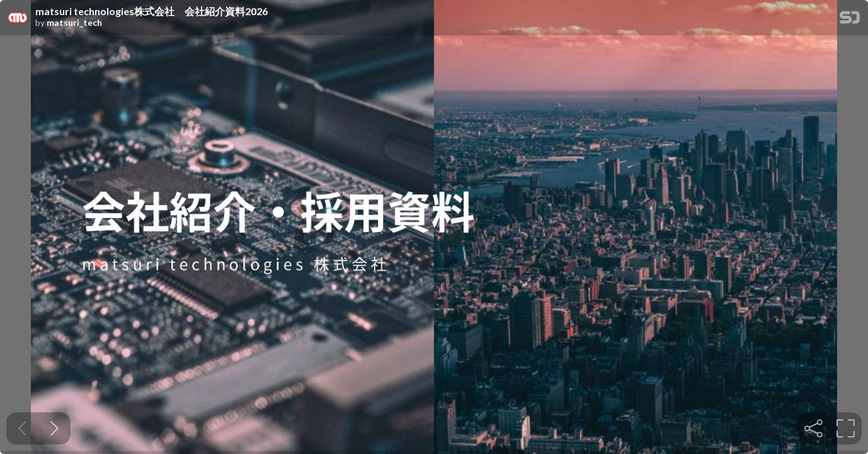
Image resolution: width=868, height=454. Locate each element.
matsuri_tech (74, 23)
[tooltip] (814, 428)
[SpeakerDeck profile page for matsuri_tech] (18, 18)
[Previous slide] (22, 428)
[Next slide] (54, 428)
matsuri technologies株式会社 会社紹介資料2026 (151, 11)
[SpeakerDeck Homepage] (850, 20)
